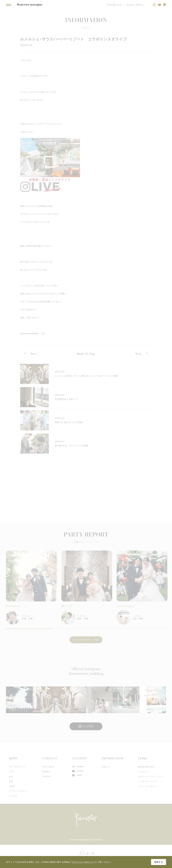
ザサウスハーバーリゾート (151, 776)
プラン (12, 772)
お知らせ (106, 767)
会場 (11, 781)
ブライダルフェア (114, 5)
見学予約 (46, 776)
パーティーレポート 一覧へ (86, 640)
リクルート (143, 772)
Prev (34, 354)
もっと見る (86, 726)
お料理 (12, 786)
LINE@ (77, 775)
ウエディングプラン (135, 5)
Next (138, 354)
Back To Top (86, 354)
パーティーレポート (18, 791)
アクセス (13, 796)
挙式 (11, 776)
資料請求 (46, 772)
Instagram (78, 767)
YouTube (78, 771)
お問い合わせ (49, 767)
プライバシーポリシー (149, 786)
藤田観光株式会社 (146, 767)
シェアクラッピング (147, 781)
